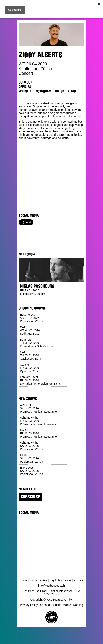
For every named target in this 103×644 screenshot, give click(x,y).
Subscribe (30, 497)
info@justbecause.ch (51, 586)
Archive (78, 580)
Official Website (25, 89)
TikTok (60, 91)
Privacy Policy (29, 605)
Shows (33, 580)
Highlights (56, 580)
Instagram (43, 91)
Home (23, 580)
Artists (44, 580)
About (68, 580)
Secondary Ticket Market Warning (62, 605)
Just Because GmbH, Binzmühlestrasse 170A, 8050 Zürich (51, 593)
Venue (72, 91)
